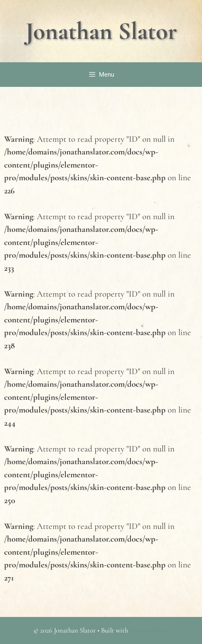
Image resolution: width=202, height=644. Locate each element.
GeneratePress (149, 630)
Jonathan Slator (101, 31)
